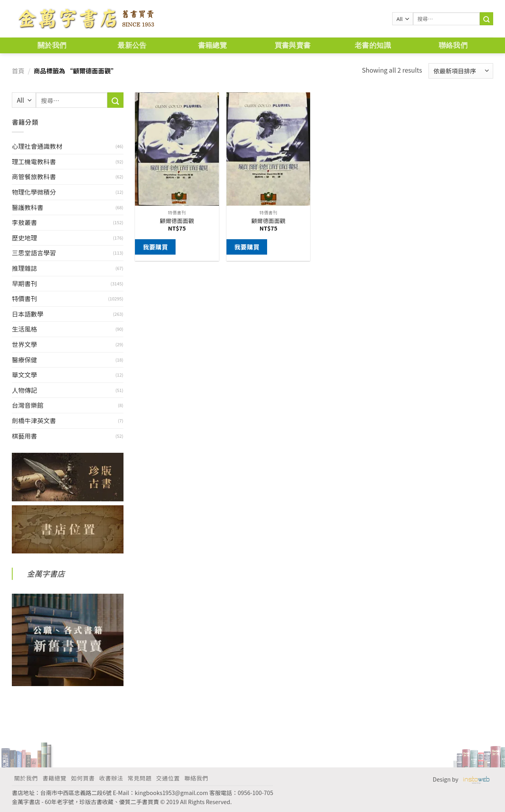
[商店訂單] (461, 71)
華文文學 (24, 375)
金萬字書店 (46, 574)
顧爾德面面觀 (177, 221)
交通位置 (168, 778)
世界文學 (24, 344)
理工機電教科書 (34, 161)
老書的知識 (373, 45)
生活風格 (24, 329)
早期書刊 (24, 283)
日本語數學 (28, 314)
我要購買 (155, 247)
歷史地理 (24, 238)
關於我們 (52, 45)
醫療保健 (24, 360)
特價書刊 (24, 298)
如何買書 (83, 778)
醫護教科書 (28, 207)
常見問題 (140, 778)
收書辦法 (111, 778)
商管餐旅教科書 (34, 176)
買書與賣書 (293, 45)
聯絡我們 (453, 45)
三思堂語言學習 (34, 253)
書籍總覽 (212, 45)
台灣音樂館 (28, 405)
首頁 (18, 71)
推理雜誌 (24, 268)
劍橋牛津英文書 (34, 420)
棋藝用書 (24, 436)
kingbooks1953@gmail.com (172, 792)
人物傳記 (24, 390)
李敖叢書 (24, 222)
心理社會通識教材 (37, 146)
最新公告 (132, 45)
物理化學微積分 (34, 192)
